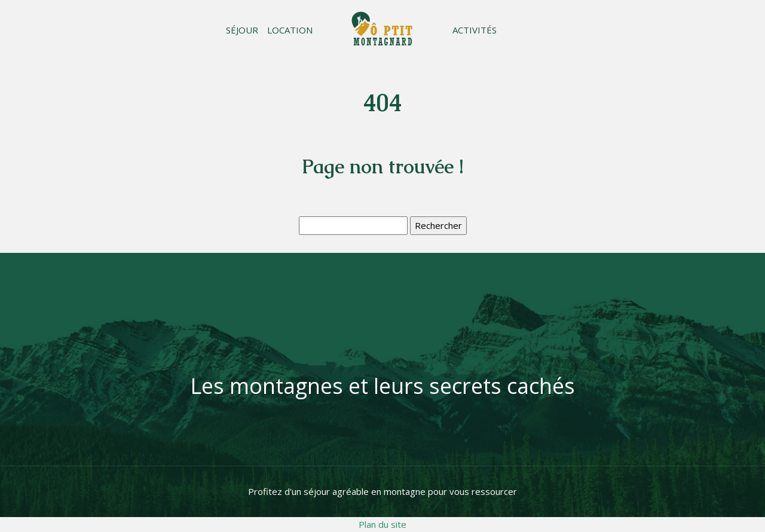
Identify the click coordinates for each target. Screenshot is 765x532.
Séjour (242, 30)
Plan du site (382, 524)
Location (290, 30)
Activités (475, 30)
